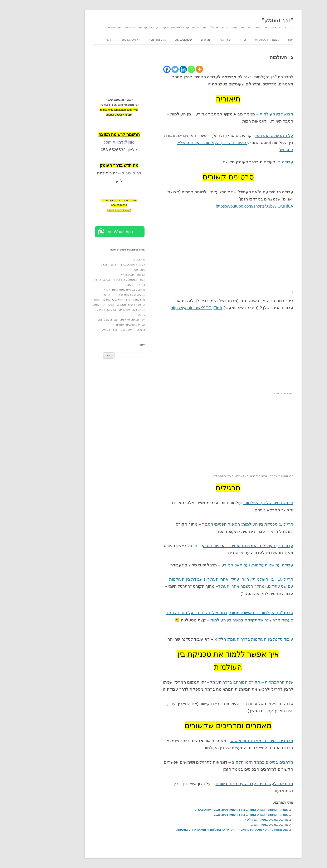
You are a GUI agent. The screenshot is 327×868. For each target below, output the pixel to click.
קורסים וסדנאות (128, 40)
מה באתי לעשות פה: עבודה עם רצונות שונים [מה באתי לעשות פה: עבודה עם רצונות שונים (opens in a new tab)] (225, 784)
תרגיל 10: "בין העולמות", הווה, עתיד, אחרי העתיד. (220, 579)
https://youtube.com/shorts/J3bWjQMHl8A (225, 206)
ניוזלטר (79, 40)
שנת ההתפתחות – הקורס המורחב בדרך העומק (222, 682)
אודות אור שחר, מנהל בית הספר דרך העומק (90, 305)
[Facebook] (137, 69)
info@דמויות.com (89, 142)
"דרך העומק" (248, 20)
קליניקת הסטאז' (101, 40)
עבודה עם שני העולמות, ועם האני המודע (228, 565)
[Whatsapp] (162, 69)
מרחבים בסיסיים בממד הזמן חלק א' (236, 820)
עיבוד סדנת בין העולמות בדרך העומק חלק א (224, 639)
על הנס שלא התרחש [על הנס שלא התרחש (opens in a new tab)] (245, 135)
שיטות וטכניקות (154, 40)
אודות (213, 40)
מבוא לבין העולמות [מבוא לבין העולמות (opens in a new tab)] (247, 114)
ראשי (261, 40)
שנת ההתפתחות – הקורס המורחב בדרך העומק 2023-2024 (221, 815)
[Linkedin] (154, 69)
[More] (170, 69)
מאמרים (176, 40)
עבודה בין (255, 162)
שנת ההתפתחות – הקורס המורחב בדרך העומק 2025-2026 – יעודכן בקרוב (212, 810)
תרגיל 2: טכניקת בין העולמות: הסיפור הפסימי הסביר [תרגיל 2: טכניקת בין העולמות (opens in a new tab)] (218, 524)
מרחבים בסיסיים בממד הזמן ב (240, 825)
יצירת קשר (195, 40)
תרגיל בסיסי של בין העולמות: (238, 503)
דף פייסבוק (102, 173)
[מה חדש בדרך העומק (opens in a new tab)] (89, 165)
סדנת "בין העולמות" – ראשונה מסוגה (231, 613)
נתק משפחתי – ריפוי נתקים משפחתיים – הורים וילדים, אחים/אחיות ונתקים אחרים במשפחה (203, 830)
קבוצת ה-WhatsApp (238, 40)
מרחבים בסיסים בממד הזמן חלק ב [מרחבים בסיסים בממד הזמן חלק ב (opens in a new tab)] (233, 762)
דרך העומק (109, 260)
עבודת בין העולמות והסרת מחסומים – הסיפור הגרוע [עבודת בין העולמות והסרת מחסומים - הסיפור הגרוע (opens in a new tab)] (218, 546)
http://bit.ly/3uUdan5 (89, 210)
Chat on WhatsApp (86, 232)
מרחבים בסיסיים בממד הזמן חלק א (232, 741)
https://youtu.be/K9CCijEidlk (167, 308)
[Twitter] (145, 69)
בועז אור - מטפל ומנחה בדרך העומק (94, 330)
